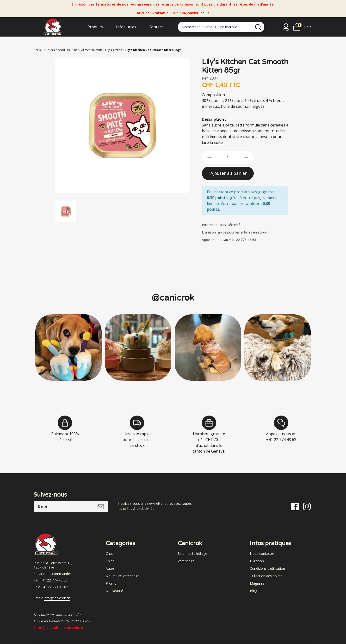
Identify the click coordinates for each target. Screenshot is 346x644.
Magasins (257, 583)
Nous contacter (262, 553)
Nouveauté (114, 591)
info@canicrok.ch (57, 598)
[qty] (228, 158)
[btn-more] (246, 158)
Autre (110, 568)
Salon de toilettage (192, 553)
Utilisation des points (266, 576)
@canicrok (173, 298)
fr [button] (306, 27)
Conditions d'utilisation (267, 568)
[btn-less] (210, 158)
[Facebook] (295, 506)
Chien (110, 561)
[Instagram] (307, 506)
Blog (253, 591)
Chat (109, 553)
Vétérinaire (186, 561)
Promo (111, 583)
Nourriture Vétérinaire (123, 576)
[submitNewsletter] (101, 506)
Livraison (257, 561)
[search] (258, 27)
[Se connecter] (286, 27)
